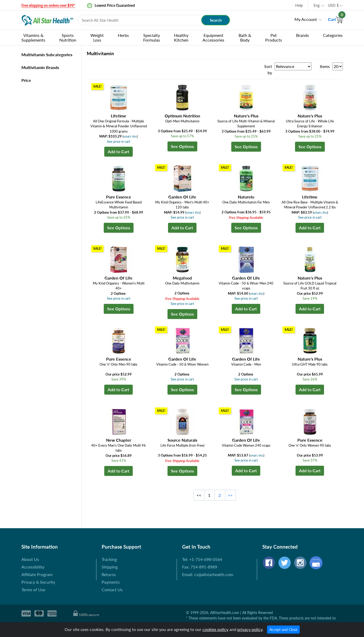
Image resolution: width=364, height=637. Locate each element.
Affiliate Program (37, 574)
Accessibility (33, 567)
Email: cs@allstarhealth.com (208, 574)
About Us (30, 559)
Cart (335, 19)
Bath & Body (245, 38)
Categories (333, 35)
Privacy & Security (38, 582)
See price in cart (119, 141)
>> (230, 495)
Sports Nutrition (68, 38)
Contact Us (112, 590)
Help (299, 5)
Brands (302, 35)
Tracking (109, 559)
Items (325, 66)
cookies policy (215, 629)
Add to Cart (119, 152)
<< (199, 495)
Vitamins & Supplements (33, 38)
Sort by (268, 69)
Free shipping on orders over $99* (48, 5)
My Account (306, 19)
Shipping (110, 567)
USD (333, 5)
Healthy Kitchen (181, 38)
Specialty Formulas (152, 38)
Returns (109, 574)
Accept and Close (283, 630)
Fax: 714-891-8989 (200, 567)
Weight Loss (97, 38)
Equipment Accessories (213, 38)
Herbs (123, 35)
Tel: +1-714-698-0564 (202, 559)
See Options (182, 146)
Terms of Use (33, 590)
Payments (111, 582)
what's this (130, 136)
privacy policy (250, 629)
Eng (317, 5)
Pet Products (274, 38)
